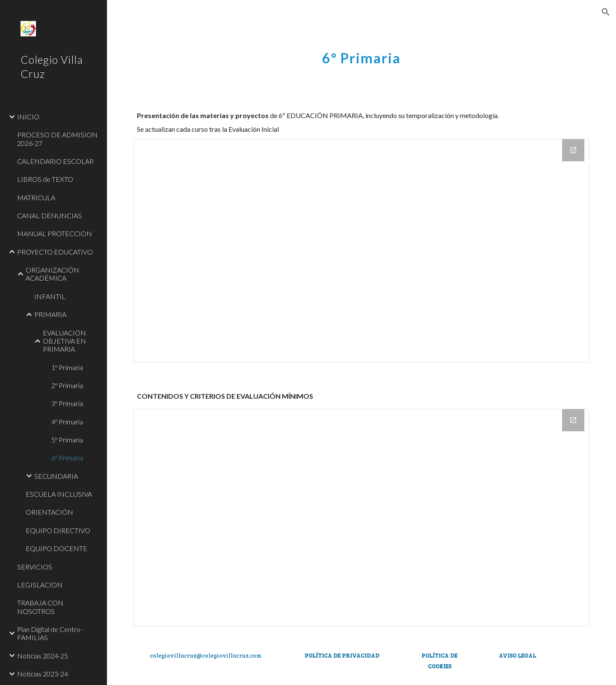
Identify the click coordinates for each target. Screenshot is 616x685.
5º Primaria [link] (67, 440)
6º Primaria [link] (67, 458)
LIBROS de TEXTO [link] (45, 179)
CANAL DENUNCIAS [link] (49, 215)
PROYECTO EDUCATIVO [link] (55, 252)
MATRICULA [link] (36, 197)
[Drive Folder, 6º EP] (362, 251)
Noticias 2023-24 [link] (43, 674)
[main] (361, 53)
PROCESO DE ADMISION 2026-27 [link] (57, 139)
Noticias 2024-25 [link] (43, 656)
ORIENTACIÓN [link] (49, 512)
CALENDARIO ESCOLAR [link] (55, 161)
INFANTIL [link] (50, 296)
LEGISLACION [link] (40, 585)
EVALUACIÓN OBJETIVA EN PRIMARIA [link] (64, 341)
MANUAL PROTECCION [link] (55, 233)
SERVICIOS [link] (35, 567)
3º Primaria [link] (67, 403)
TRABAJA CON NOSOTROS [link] (40, 607)
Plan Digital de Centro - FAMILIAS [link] (50, 633)
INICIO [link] (28, 117)
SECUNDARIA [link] (56, 476)
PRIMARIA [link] (50, 314)
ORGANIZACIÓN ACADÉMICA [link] (52, 274)
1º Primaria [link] (67, 367)
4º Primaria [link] (67, 422)
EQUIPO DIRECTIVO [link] (58, 530)
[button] (606, 12)
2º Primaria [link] (67, 385)
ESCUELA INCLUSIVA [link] (59, 494)
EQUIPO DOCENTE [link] (56, 548)
